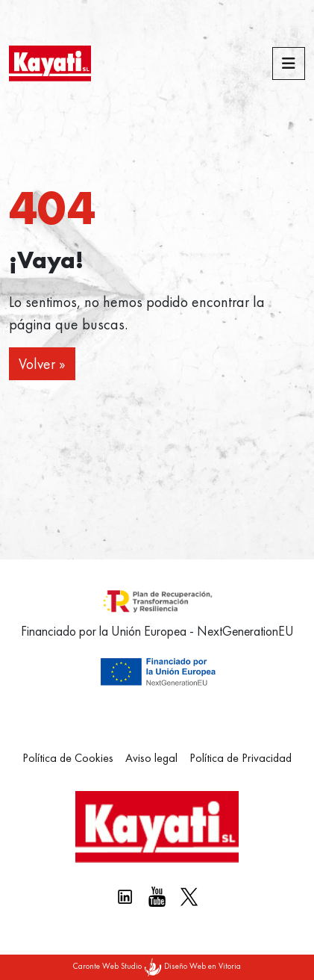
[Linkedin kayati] (125, 897)
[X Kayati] (189, 897)
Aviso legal (151, 758)
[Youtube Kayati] (157, 897)
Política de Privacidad (241, 758)
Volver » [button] (42, 364)
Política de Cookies (68, 758)
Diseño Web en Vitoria (202, 966)
